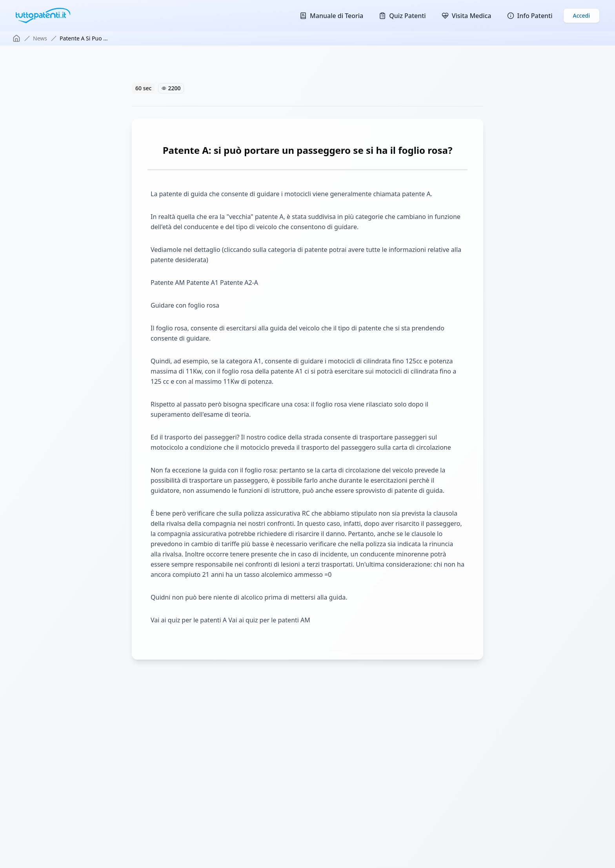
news (40, 38)
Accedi (581, 15)
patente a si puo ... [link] (84, 38)
